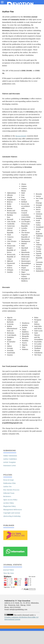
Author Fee (7, 486)
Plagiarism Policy (10, 506)
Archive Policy (9, 503)
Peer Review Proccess (11, 490)
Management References (13, 510)
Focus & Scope (9, 480)
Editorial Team (9, 493)
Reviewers (7, 496)
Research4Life (21, 136)
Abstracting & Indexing (12, 516)
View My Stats (9, 573)
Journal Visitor (9, 570)
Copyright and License (12, 513)
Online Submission (10, 456)
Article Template (10, 462)
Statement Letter (10, 466)
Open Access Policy (10, 500)
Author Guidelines (10, 459)
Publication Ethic (10, 483)
